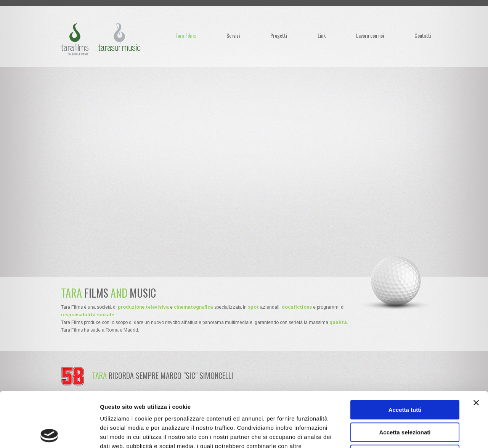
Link (322, 35)
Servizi (233, 35)
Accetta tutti (405, 355)
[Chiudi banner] (476, 348)
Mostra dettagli (401, 433)
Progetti (279, 35)
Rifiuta (405, 399)
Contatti (423, 35)
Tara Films (186, 35)
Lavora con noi (370, 35)
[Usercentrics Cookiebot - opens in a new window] (49, 433)
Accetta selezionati (405, 377)
